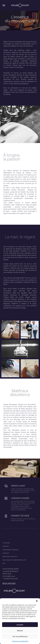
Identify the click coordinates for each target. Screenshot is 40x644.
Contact (6, 553)
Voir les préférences (20, 636)
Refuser (20, 631)
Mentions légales (10, 557)
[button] (37, 601)
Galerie (6, 546)
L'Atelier (6, 543)
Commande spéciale (11, 550)
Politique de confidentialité (20, 641)
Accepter (20, 625)
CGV (4, 563)
